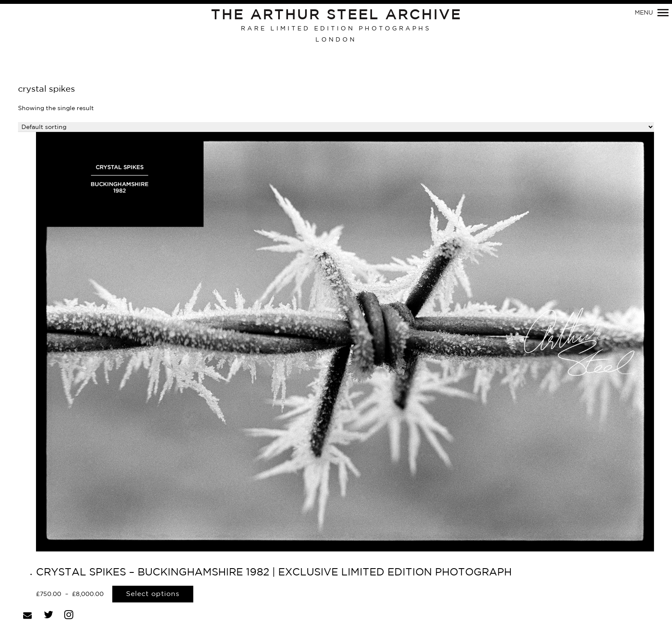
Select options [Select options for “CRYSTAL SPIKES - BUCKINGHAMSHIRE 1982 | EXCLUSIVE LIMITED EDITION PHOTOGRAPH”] (153, 594)
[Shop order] (336, 127)
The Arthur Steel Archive (336, 15)
